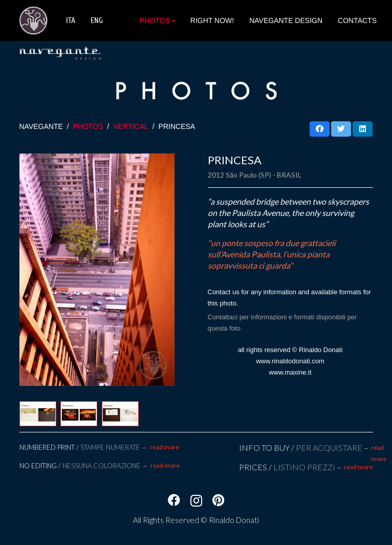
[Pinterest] (218, 500)
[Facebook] (174, 500)
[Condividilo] (320, 129)
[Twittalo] (341, 129)
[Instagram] (196, 500)
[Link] (34, 21)
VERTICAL (130, 126)
